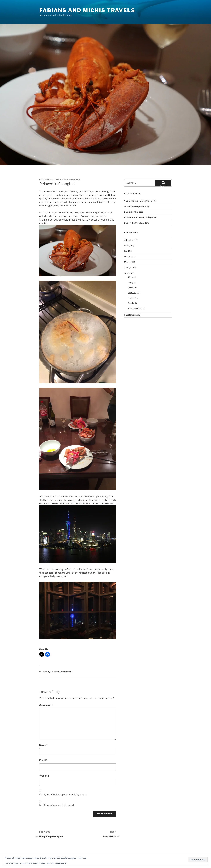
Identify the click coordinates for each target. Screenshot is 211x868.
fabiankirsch (72, 179)
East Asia (132, 293)
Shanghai (67, 672)
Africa (130, 277)
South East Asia (135, 308)
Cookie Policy (61, 863)
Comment (46, 705)
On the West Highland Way (137, 206)
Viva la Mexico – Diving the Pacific (140, 201)
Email (43, 760)
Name (43, 745)
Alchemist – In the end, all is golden (140, 217)
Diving (127, 246)
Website (44, 776)
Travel (127, 273)
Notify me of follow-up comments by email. (63, 795)
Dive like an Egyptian (134, 212)
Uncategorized (131, 315)
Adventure (129, 240)
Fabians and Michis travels (87, 10)
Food (46, 672)
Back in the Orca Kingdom (136, 223)
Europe (131, 298)
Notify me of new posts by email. (57, 805)
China (130, 288)
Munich (128, 262)
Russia (131, 303)
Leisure (55, 672)
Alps (130, 282)
